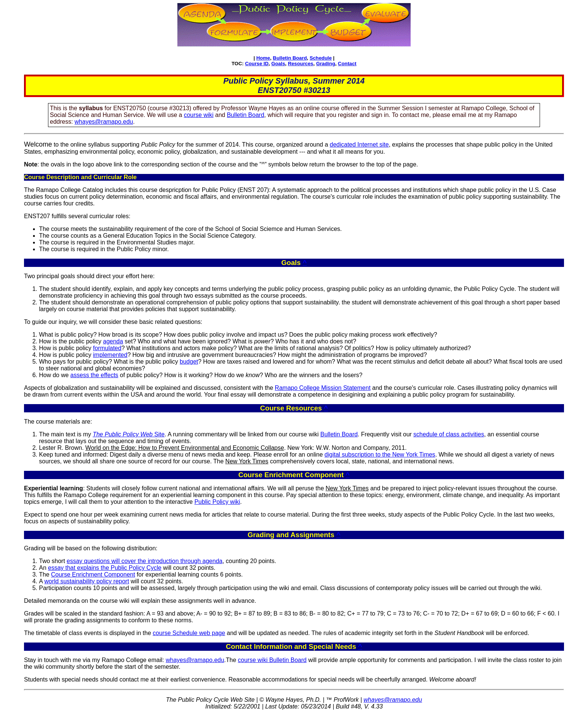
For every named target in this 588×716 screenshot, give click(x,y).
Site (129, 434)
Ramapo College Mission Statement (323, 388)
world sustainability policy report (87, 581)
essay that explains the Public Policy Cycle (105, 568)
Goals (278, 64)
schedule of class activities (449, 434)
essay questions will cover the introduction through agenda (145, 561)
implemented (110, 355)
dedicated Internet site (359, 145)
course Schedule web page (189, 633)
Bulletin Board (290, 58)
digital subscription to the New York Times (380, 455)
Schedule (321, 58)
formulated (107, 348)
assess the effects (94, 375)
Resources (301, 64)
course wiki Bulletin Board (272, 660)
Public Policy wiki (217, 502)
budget (189, 362)
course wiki (199, 115)
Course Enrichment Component (93, 574)
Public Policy (248, 81)
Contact (347, 64)
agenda (113, 341)
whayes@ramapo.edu (104, 122)
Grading (326, 64)
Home (263, 58)
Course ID (257, 64)
